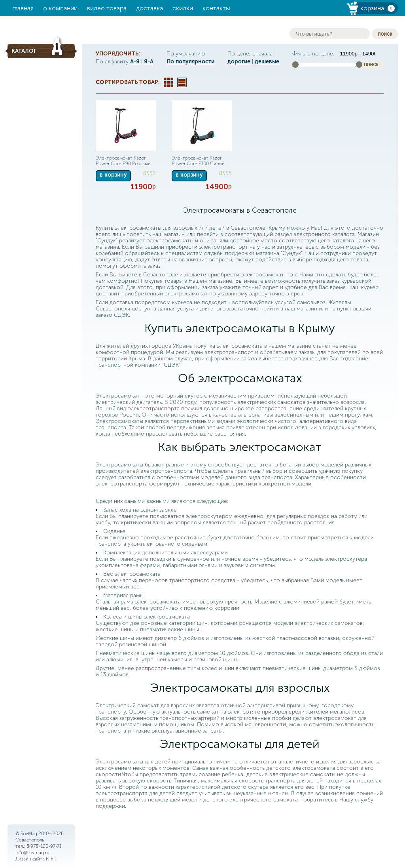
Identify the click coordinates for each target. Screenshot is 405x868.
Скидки (183, 8)
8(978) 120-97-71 (44, 846)
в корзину (113, 175)
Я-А (149, 62)
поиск (385, 34)
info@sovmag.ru (32, 853)
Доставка (150, 8)
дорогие (239, 62)
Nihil (51, 859)
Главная (23, 8)
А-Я (135, 62)
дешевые (267, 62)
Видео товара (107, 8)
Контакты (216, 8)
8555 (225, 173)
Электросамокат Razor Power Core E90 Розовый (123, 161)
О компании (60, 8)
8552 (150, 173)
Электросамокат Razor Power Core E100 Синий (198, 161)
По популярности (190, 62)
